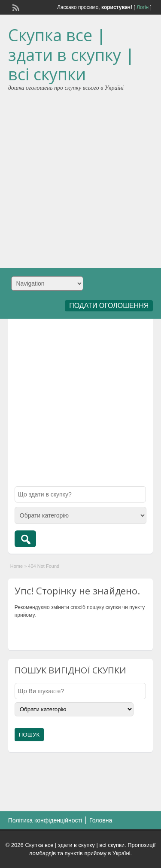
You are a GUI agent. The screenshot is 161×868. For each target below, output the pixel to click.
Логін (143, 7)
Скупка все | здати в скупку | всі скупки (71, 54)
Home (17, 566)
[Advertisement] (80, 177)
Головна (101, 820)
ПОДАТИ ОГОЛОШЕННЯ (109, 306)
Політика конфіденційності (45, 820)
